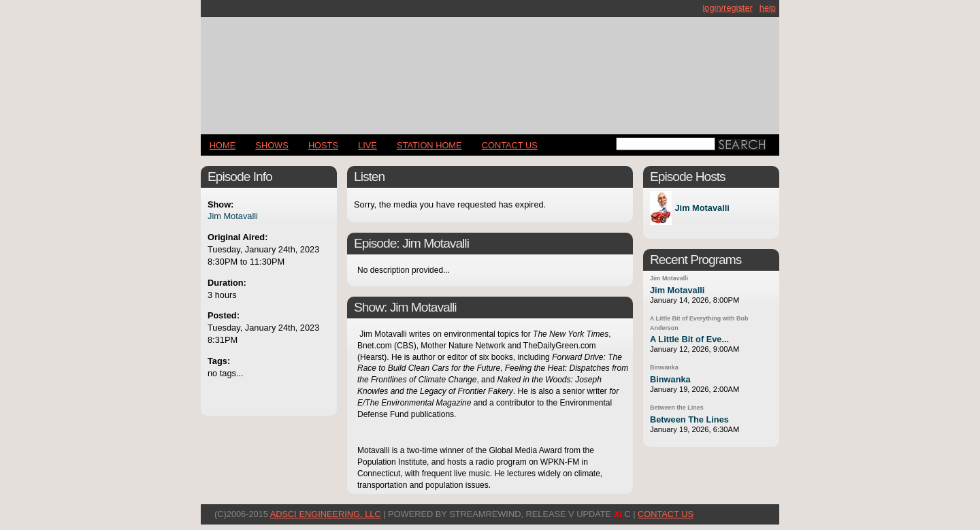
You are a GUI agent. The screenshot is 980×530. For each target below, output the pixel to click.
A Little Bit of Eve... (689, 339)
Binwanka (664, 367)
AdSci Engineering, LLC (326, 514)
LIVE (367, 145)
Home (223, 145)
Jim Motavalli (233, 216)
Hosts (323, 145)
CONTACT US (510, 145)
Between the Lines (677, 408)
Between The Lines (689, 419)
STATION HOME (429, 145)
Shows (272, 145)
